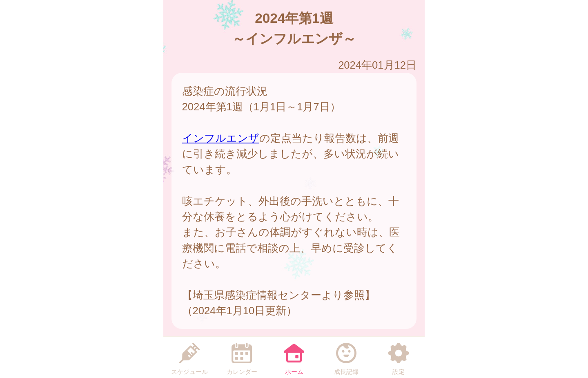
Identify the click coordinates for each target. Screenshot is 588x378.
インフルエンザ (221, 138)
